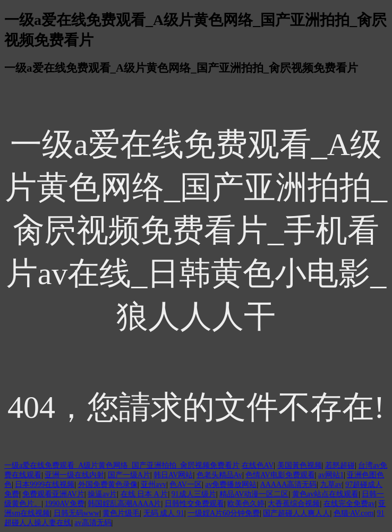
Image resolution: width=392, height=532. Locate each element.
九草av (331, 484)
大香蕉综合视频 (294, 504)
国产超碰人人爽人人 (296, 513)
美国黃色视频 (300, 465)
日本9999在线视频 (45, 484)
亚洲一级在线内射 (74, 475)
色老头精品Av (219, 475)
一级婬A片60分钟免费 (224, 513)
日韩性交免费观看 (194, 504)
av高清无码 (93, 523)
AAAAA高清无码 (289, 484)
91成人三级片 (194, 494)
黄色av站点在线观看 (325, 494)
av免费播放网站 (231, 484)
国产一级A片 (129, 475)
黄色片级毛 (121, 513)
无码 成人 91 (164, 513)
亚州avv (154, 484)
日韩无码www (76, 513)
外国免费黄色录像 (108, 484)
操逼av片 (102, 494)
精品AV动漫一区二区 (254, 494)
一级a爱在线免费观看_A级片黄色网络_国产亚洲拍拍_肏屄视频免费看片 (122, 465)
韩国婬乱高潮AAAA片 (124, 504)
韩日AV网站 (173, 475)
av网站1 (331, 475)
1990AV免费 (64, 504)
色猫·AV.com (354, 513)
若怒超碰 (340, 465)
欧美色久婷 (246, 504)
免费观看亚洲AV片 (53, 494)
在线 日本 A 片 (144, 494)
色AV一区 (185, 484)
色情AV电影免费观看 (280, 475)
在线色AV (258, 465)
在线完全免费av (349, 504)
